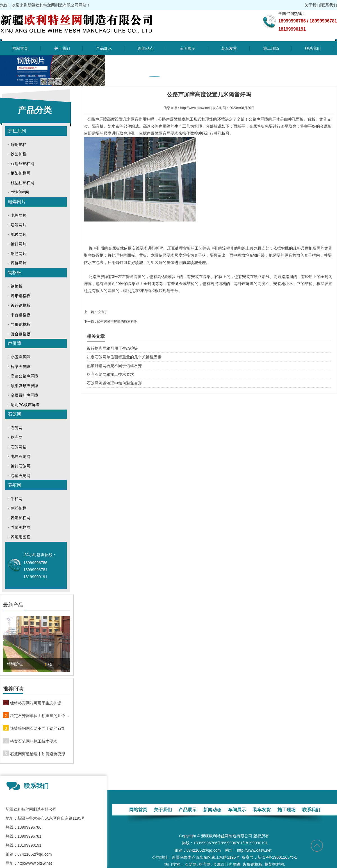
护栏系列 (17, 131)
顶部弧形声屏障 (24, 386)
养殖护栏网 (21, 518)
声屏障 (15, 343)
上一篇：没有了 (96, 312)
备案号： (250, 857)
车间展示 (188, 48)
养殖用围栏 (21, 537)
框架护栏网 (21, 173)
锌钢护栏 (19, 144)
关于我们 (312, 5)
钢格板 (15, 273)
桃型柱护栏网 (22, 183)
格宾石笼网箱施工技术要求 (34, 741)
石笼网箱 (19, 447)
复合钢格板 (21, 334)
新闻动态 (146, 48)
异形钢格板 (21, 324)
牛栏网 (17, 499)
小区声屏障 (21, 357)
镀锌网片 (19, 244)
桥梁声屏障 (21, 367)
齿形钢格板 (21, 296)
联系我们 (329, 5)
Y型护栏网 (20, 192)
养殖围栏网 (21, 527)
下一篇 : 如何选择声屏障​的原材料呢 (111, 322)
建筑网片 (19, 225)
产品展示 (104, 48)
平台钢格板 (21, 315)
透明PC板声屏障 (25, 405)
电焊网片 (17, 202)
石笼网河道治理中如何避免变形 (38, 754)
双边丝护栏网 (22, 164)
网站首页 (20, 48)
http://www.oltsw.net (195, 108)
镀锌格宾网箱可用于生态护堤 (36, 703)
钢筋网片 (19, 254)
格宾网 (17, 437)
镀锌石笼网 (21, 466)
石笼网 (15, 414)
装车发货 (229, 48)
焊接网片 (19, 263)
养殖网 (15, 485)
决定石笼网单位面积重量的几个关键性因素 (40, 716)
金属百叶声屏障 (24, 395)
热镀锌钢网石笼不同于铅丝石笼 (38, 728)
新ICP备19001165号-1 (277, 857)
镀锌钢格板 (21, 305)
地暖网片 (19, 234)
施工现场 (271, 48)
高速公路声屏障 (24, 376)
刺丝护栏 (19, 508)
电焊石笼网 (21, 456)
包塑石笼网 (21, 476)
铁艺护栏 (19, 154)
